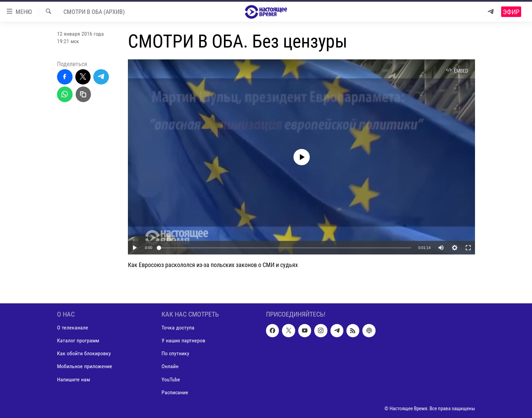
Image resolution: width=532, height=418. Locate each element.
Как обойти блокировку (84, 353)
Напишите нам (73, 379)
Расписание (175, 392)
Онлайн (170, 366)
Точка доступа (178, 328)
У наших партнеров (183, 340)
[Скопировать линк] (83, 94)
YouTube (171, 379)
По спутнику (175, 353)
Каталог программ (78, 340)
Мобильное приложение (85, 366)
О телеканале (73, 328)
